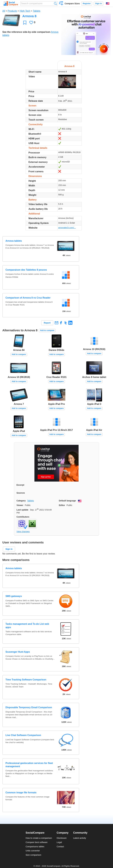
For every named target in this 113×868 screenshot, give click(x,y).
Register (87, 3)
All (4, 11)
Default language (67, 501)
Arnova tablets (14, 241)
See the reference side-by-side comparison (26, 32)
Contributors (23, 517)
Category (21, 501)
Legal (59, 842)
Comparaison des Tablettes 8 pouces (26, 270)
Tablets (37, 11)
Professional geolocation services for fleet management (29, 765)
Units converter (33, 851)
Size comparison (33, 855)
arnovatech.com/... (67, 228)
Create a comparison (61, 4)
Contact (60, 847)
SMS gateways (14, 596)
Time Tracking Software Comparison (26, 680)
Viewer (20, 505)
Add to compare (47, 330)
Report (47, 323)
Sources (21, 493)
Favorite (25, 23)
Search (55, 3)
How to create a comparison (39, 838)
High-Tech (25, 11)
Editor (62, 505)
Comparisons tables (35, 847)
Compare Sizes (72, 4)
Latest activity (80, 838)
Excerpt (20, 485)
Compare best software (37, 842)
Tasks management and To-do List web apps (27, 626)
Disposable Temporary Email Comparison (29, 707)
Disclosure (62, 838)
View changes (23, 532)
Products (12, 11)
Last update (22, 510)
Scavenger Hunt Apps (18, 652)
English (108, 4)
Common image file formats (21, 793)
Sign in (99, 3)
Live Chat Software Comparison (23, 735)
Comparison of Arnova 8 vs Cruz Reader (28, 298)
